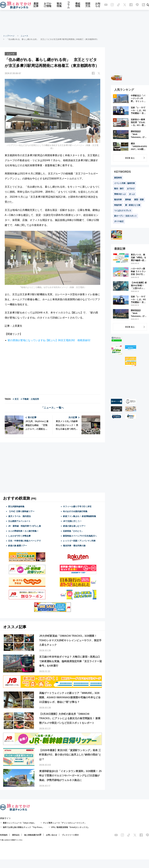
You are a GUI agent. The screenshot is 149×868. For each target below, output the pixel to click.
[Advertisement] (75, 22)
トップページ (9, 36)
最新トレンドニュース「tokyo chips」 (19, 823)
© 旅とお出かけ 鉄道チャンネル (11, 840)
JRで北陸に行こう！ (72, 521)
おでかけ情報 (48, 5)
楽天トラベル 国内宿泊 (19, 516)
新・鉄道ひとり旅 (133, 205)
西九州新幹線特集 (16, 506)
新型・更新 (139, 200)
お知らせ (98, 5)
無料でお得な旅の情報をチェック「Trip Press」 (23, 827)
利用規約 (4, 835)
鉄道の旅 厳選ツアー (18, 545)
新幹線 (128, 200)
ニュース (24, 36)
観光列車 (118, 200)
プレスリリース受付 (70, 835)
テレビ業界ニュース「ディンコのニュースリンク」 (65, 823)
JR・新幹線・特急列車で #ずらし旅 (25, 526)
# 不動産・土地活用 (30, 399)
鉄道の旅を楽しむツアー (74, 526)
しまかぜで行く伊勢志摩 (19, 536)
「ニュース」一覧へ (52, 407)
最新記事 (36, 5)
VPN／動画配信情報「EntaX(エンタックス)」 (70, 827)
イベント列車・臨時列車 (125, 183)
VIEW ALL (130, 158)
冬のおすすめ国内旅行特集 (75, 511)
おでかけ (131, 189)
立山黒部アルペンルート (19, 521)
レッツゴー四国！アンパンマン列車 (79, 541)
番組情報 (78, 5)
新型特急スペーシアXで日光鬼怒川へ (80, 536)
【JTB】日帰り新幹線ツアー (21, 511)
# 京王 (16, 399)
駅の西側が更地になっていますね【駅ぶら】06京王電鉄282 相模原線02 (49, 340)
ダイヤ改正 (119, 221)
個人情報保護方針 (32, 835)
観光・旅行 (119, 189)
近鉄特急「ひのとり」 (73, 531)
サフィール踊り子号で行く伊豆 (77, 506)
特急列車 (118, 205)
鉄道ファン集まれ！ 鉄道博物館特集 (80, 516)
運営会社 (16, 835)
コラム (68, 5)
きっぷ (132, 194)
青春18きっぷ (120, 194)
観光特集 (59, 5)
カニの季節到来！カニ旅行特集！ (23, 531)
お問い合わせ (52, 835)
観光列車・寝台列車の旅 (74, 545)
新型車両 (118, 178)
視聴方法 (88, 5)
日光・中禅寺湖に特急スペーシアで (24, 541)
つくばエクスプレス (123, 211)
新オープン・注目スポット (125, 216)
